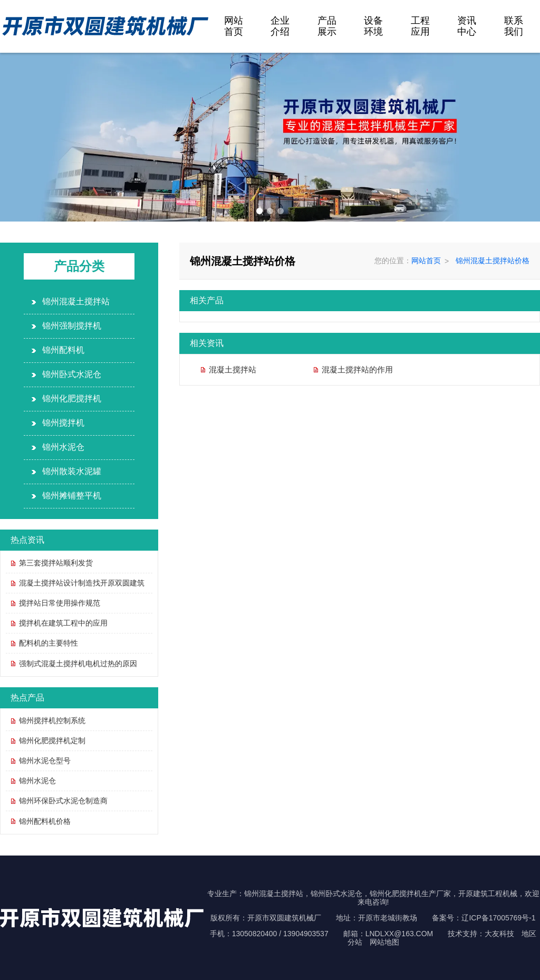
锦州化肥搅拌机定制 (52, 741)
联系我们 (514, 26)
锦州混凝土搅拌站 (76, 301)
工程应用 (420, 26)
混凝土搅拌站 (233, 369)
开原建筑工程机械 (488, 893)
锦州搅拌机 (63, 423)
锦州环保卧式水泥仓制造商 (63, 801)
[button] (259, 211)
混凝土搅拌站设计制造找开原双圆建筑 (82, 583)
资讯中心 (467, 26)
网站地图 (384, 942)
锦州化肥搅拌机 (72, 398)
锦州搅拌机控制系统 (52, 720)
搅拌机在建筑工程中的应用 (63, 623)
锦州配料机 (63, 350)
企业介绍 (280, 26)
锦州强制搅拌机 (72, 326)
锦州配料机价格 (45, 821)
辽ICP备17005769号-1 (498, 918)
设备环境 (373, 26)
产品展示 (327, 26)
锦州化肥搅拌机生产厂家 (410, 893)
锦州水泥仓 (63, 447)
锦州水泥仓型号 (45, 761)
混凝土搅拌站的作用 (357, 369)
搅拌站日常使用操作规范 (60, 603)
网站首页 (234, 26)
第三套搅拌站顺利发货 (56, 563)
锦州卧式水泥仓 (72, 374)
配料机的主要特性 (49, 643)
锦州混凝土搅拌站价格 (493, 261)
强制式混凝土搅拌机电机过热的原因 (78, 664)
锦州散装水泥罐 (72, 471)
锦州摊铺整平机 (72, 496)
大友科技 (499, 934)
